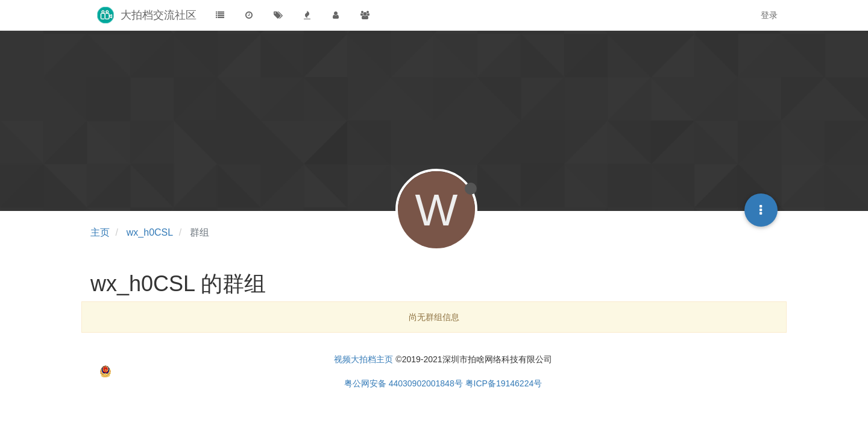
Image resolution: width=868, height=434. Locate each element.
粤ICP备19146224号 (504, 383)
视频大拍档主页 (363, 359)
